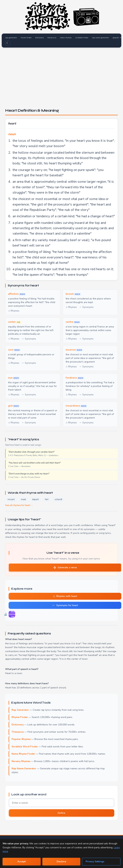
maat (23, 500)
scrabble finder (85, 38)
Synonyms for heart (65, 605)
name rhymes (69, 38)
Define (61, 813)
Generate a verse (65, 567)
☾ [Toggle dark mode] (8, 43)
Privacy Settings (95, 862)
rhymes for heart (26, 537)
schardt (58, 500)
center (12, 322)
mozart (11, 500)
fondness (71, 378)
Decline (61, 862)
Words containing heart (12, 614)
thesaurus (54, 38)
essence (71, 350)
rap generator (11, 38)
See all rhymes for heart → (19, 505)
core (11, 350)
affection (13, 294)
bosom (70, 294)
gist (10, 406)
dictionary (41, 38)
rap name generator (104, 38)
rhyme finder (27, 38)
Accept (22, 862)
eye (10, 378)
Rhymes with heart (65, 596)
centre (70, 322)
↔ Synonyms (86, 307)
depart (35, 500)
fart (47, 500)
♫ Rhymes (14, 311)
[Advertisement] (61, 74)
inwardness (73, 406)
